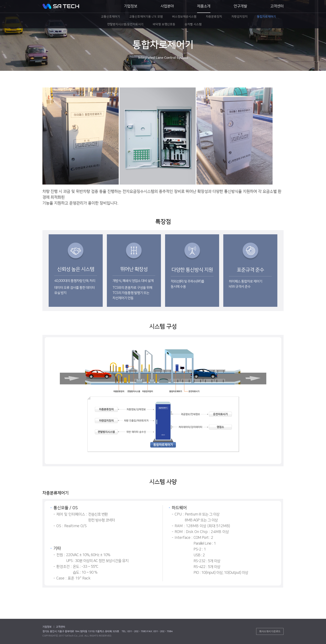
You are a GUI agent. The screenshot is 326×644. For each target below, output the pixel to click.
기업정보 (131, 6)
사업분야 (167, 6)
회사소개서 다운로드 (270, 631)
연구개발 (240, 6)
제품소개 (204, 6)
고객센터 (277, 6)
